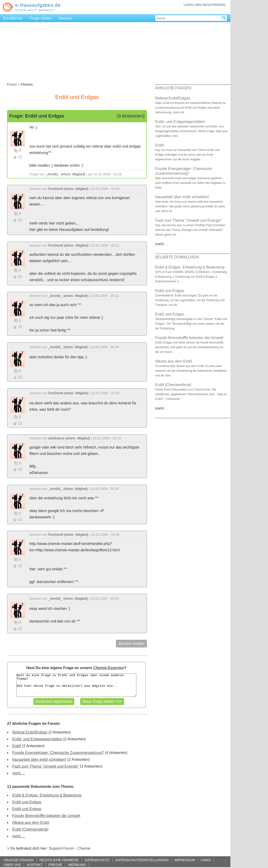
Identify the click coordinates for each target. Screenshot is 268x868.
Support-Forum (61, 848)
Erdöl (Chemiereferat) (30, 829)
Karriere (65, 18)
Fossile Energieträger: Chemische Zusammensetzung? (58, 753)
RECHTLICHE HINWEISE (59, 860)
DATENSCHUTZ (97, 860)
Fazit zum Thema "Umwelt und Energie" (45, 766)
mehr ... (19, 773)
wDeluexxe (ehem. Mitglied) (69, 438)
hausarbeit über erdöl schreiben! (39, 759)
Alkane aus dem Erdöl (31, 823)
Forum (12, 84)
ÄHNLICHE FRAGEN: (173, 88)
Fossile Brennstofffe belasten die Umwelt (46, 816)
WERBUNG (77, 865)
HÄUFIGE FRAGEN (19, 860)
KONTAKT (35, 865)
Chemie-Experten (109, 668)
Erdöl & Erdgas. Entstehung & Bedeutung (47, 795)
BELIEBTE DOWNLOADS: (177, 257)
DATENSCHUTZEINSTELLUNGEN (142, 860)
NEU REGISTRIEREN (210, 5)
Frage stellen (41, 18)
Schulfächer (13, 18)
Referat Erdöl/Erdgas (30, 732)
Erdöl (17, 746)
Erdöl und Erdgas (27, 802)
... (162, 244)
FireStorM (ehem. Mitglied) (68, 189)
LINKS (206, 860)
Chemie (84, 848)
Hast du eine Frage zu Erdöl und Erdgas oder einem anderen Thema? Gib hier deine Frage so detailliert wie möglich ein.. (76, 685)
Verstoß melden (131, 644)
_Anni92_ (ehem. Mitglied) (65, 174)
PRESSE (55, 865)
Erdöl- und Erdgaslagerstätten (37, 739)
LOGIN (188, 5)
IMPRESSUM (185, 860)
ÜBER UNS (12, 865)
